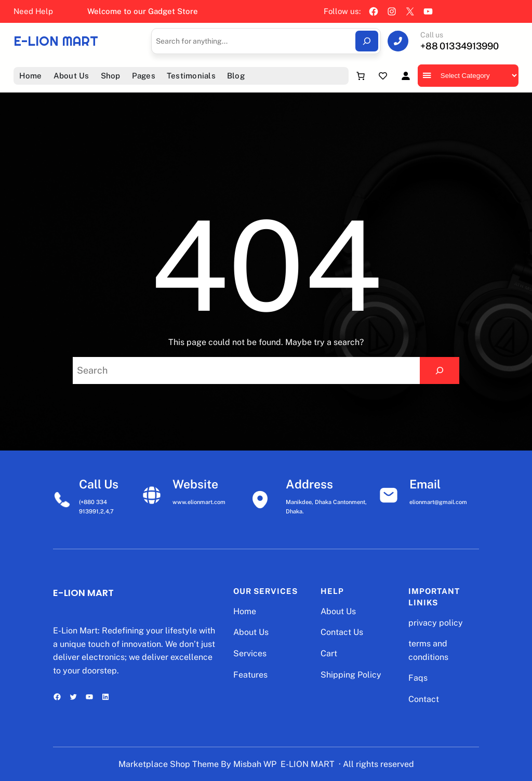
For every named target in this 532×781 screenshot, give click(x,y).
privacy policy (436, 623)
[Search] (367, 41)
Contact (424, 699)
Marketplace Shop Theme (169, 764)
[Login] (405, 76)
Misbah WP (255, 764)
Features (250, 675)
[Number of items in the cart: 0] (361, 76)
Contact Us (342, 632)
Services (250, 653)
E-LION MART (56, 41)
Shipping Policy (351, 675)
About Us (251, 632)
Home (245, 611)
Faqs (418, 678)
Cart (329, 653)
